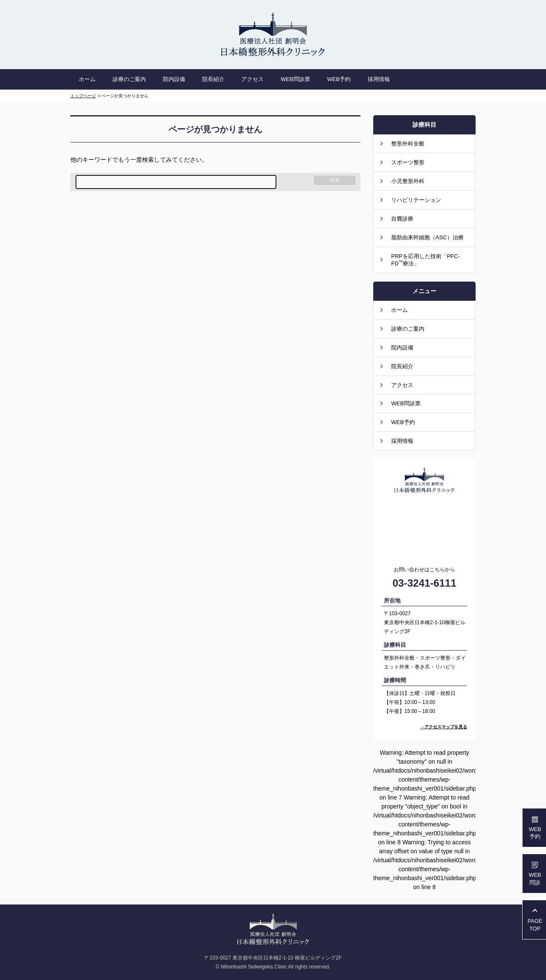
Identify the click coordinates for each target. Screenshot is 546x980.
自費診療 (402, 219)
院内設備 (402, 348)
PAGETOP (535, 925)
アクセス (402, 385)
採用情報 (402, 441)
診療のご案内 (408, 329)
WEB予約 (403, 422)
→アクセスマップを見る (444, 727)
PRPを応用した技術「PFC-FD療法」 (425, 260)
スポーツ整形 (408, 162)
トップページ (83, 96)
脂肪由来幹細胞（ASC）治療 (427, 237)
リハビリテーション (416, 200)
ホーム (399, 310)
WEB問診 (535, 879)
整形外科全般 (408, 144)
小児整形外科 (408, 181)
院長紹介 (402, 366)
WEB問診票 (406, 403)
